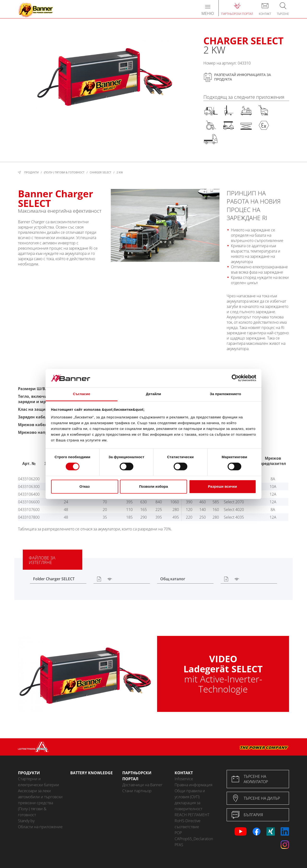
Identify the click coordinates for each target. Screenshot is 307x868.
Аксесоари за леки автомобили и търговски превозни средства (40, 797)
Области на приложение (40, 827)
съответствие (187, 827)
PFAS (179, 845)
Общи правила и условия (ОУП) (190, 794)
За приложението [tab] (226, 394)
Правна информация (193, 785)
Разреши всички (222, 486)
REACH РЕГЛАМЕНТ (192, 815)
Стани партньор (137, 791)
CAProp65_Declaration (194, 839)
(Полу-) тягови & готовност (64, 172)
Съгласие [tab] (82, 394)
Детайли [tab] (153, 394)
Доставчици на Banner (142, 785)
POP (178, 833)
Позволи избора (153, 486)
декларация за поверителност (189, 806)
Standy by (26, 821)
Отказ (85, 486)
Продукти (31, 172)
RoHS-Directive (188, 821)
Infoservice (184, 779)
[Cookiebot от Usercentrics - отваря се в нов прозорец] (235, 378)
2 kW (120, 172)
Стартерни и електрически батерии (38, 782)
